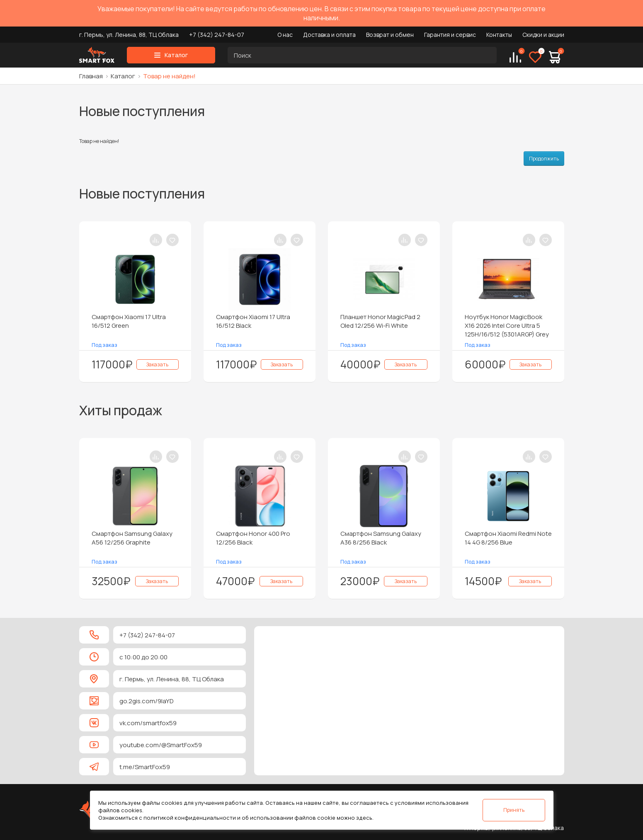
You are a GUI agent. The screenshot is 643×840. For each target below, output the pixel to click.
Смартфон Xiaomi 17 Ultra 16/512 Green (129, 321)
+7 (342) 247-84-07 (217, 35)
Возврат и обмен (390, 35)
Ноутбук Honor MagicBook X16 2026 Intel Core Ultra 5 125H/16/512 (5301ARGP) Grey (507, 326)
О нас (285, 35)
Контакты (499, 35)
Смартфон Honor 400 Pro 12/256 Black (253, 538)
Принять (514, 810)
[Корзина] (555, 57)
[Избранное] (535, 57)
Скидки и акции (543, 35)
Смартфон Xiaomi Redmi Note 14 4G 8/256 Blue (508, 538)
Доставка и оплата (329, 35)
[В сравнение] (156, 240)
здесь (364, 818)
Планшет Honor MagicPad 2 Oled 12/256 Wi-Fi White (380, 321)
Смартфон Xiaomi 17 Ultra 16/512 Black (253, 321)
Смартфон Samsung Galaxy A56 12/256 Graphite (132, 538)
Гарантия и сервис (450, 35)
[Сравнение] (515, 57)
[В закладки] (172, 240)
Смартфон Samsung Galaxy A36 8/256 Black (381, 538)
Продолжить (544, 159)
